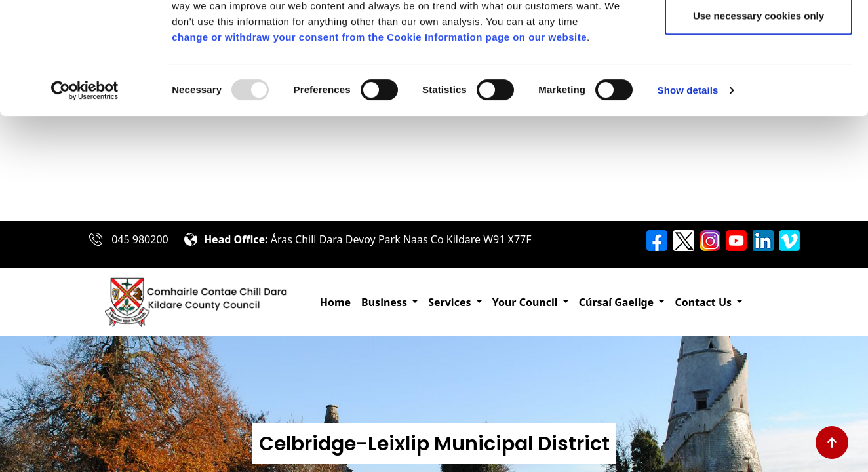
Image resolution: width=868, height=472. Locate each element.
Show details (688, 195)
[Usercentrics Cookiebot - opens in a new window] (85, 195)
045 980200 (140, 239)
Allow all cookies (759, 34)
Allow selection (758, 78)
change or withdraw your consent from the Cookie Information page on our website (379, 142)
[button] (389, 302)
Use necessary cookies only (759, 120)
